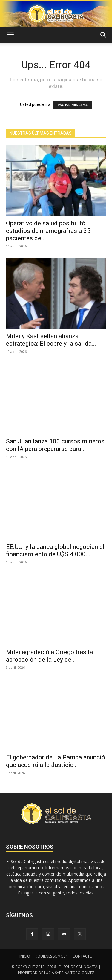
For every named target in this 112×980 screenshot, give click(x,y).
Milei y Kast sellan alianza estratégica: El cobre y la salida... (51, 340)
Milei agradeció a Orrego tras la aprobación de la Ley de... (49, 656)
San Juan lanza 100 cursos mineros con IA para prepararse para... (55, 445)
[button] (10, 35)
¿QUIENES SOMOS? (51, 956)
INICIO (25, 956)
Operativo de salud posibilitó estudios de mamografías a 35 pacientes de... (48, 231)
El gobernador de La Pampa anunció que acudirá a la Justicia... (56, 761)
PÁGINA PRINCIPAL (73, 105)
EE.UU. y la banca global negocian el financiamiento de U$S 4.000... (55, 550)
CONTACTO (83, 956)
